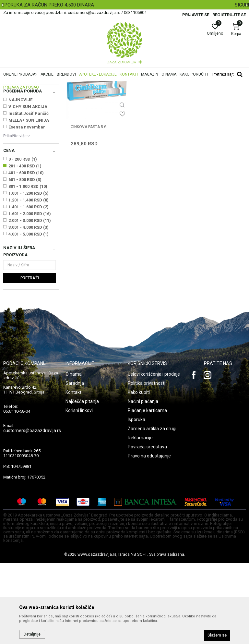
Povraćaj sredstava (147, 528)
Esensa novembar (27, 208)
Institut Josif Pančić (29, 194)
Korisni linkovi (79, 492)
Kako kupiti (139, 473)
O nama (74, 455)
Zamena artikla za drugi (152, 510)
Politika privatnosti (147, 464)
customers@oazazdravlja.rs (32, 512)
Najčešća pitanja (82, 482)
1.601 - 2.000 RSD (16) (30, 295)
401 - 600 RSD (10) (26, 254)
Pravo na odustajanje (149, 537)
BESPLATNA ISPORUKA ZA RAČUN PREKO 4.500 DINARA (124, 5)
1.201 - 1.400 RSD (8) (29, 281)
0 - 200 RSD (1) (23, 240)
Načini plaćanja (143, 482)
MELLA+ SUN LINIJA (29, 201)
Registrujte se (229, 15)
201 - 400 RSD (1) (25, 247)
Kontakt (73, 473)
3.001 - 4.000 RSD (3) (29, 308)
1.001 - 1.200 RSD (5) (29, 274)
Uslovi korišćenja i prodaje (154, 455)
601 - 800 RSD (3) (25, 261)
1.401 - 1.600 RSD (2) (29, 288)
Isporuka (136, 501)
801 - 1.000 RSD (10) (28, 267)
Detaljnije (32, 634)
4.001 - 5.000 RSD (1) (29, 315)
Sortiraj (203, 95)
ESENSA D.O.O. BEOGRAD (23, 155)
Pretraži (30, 359)
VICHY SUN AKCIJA (28, 188)
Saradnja (75, 464)
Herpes (12, 116)
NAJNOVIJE (20, 181)
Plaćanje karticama (147, 492)
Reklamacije (140, 519)
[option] (124, 5)
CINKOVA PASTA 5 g (89, 201)
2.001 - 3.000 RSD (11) (30, 302)
